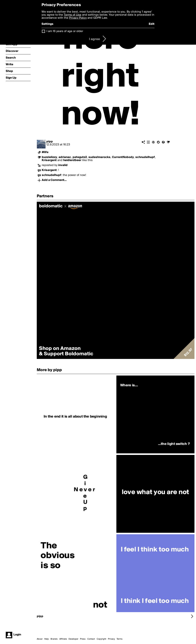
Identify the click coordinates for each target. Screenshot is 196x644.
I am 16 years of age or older (65, 31)
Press (83, 639)
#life (45, 152)
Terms (120, 639)
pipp (50, 142)
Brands (54, 639)
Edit (152, 24)
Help (47, 639)
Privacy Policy (78, 18)
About (40, 639)
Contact (91, 639)
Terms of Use (73, 15)
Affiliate (63, 639)
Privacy (111, 639)
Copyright (101, 639)
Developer (73, 639)
